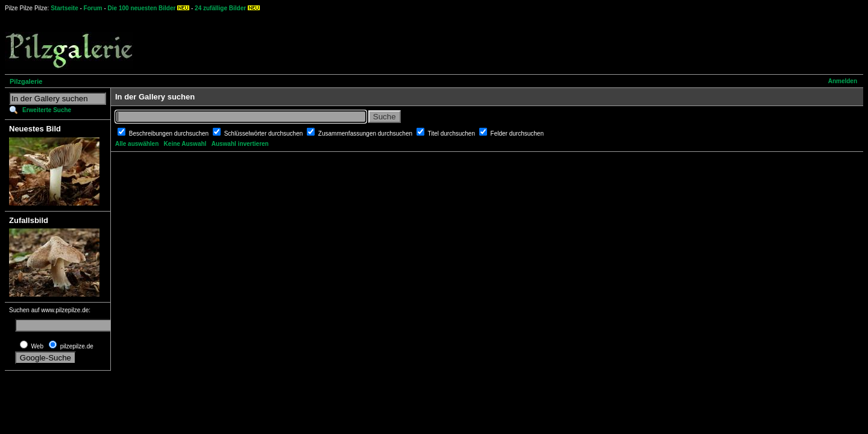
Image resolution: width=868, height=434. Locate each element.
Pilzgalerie (26, 81)
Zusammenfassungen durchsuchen (366, 134)
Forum (93, 8)
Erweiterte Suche (47, 110)
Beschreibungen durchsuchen (170, 134)
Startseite (64, 8)
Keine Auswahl (185, 144)
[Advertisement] (447, 42)
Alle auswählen (137, 144)
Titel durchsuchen (452, 134)
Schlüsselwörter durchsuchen (264, 134)
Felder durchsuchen (517, 134)
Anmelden (843, 81)
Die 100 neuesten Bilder (142, 8)
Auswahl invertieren (240, 144)
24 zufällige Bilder (220, 8)
